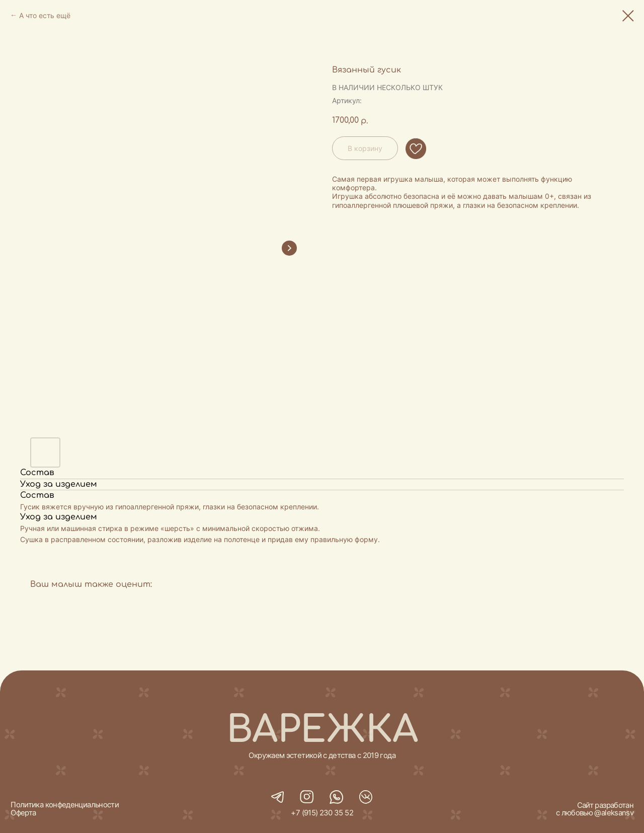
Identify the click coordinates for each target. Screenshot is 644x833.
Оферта (23, 813)
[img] (336, 797)
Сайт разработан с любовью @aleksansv (595, 809)
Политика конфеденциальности (65, 805)
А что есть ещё (45, 15)
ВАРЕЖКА (322, 730)
